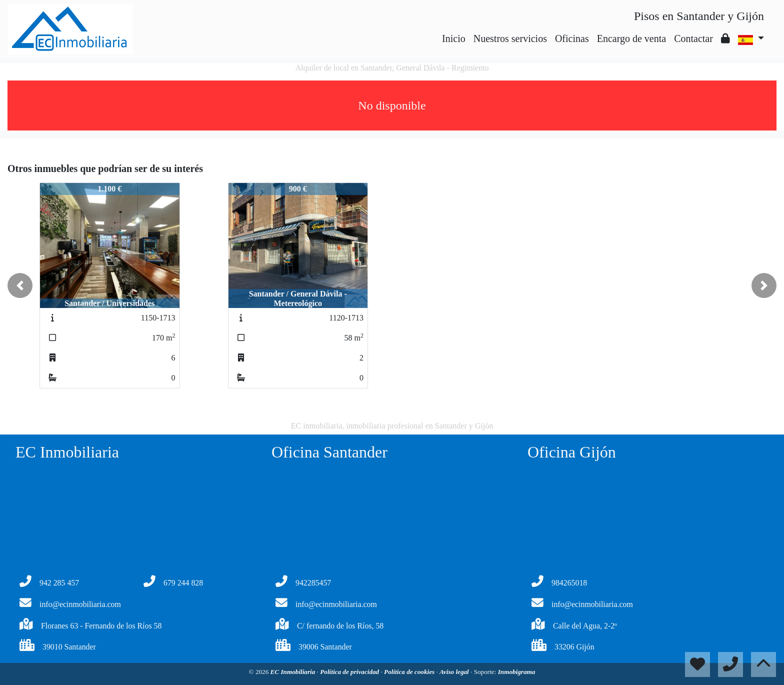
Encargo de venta (631, 38)
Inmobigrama (517, 672)
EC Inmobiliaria (294, 672)
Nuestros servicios (510, 38)
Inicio (454, 38)
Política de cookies (410, 672)
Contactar (693, 38)
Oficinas (572, 38)
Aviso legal (455, 672)
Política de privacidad (350, 672)
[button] (20, 285)
